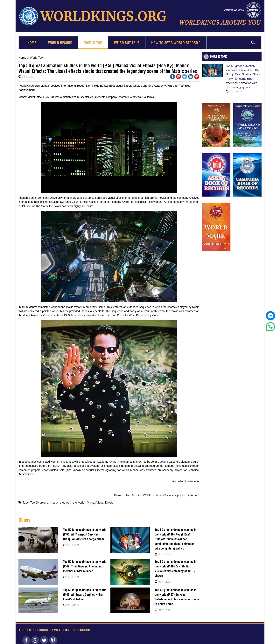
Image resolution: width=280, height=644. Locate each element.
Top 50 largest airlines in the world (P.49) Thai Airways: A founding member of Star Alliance (85, 565)
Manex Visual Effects (100, 501)
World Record (60, 41)
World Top (93, 41)
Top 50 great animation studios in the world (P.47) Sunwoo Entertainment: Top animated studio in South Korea (177, 595)
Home (32, 41)
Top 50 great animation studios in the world (57, 501)
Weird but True (127, 41)
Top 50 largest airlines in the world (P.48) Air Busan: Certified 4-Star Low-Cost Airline (85, 593)
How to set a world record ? (176, 41)
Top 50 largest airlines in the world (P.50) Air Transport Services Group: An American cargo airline (85, 533)
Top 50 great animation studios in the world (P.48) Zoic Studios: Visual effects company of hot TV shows (176, 567)
